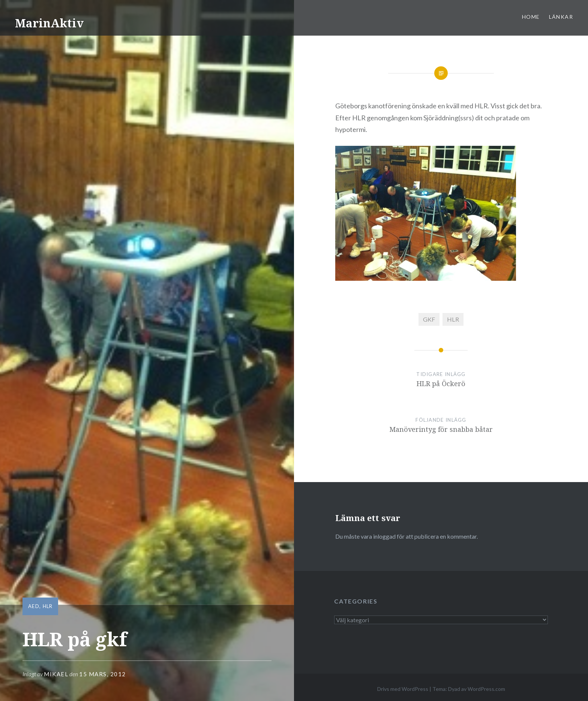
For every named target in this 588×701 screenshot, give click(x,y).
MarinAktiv (49, 23)
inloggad (384, 536)
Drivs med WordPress (403, 689)
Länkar (561, 17)
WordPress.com (486, 689)
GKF (429, 319)
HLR (48, 606)
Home (531, 17)
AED (34, 606)
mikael (56, 674)
